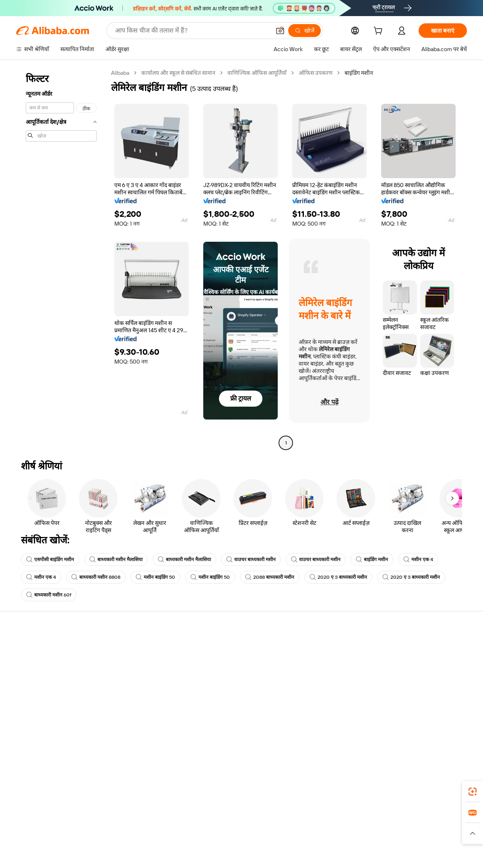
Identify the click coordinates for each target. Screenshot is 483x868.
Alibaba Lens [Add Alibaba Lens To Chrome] (48, 789)
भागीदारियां (306, 694)
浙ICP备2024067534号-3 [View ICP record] (436, 853)
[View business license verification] (311, 853)
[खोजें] (304, 31)
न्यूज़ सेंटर (396, 679)
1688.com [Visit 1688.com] (148, 825)
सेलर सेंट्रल (304, 663)
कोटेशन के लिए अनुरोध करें (229, 648)
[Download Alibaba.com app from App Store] (380, 789)
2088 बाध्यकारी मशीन (270, 577)
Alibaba (120, 73)
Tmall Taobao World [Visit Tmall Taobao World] (191, 825)
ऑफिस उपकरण (316, 73)
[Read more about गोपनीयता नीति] (288, 837)
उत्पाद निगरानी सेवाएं (130, 709)
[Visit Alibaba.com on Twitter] (414, 726)
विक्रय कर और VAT (222, 679)
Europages (369, 825)
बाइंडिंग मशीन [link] (359, 73)
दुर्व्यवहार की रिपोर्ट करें (39, 709)
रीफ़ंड (22, 694)
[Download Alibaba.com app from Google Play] (440, 789)
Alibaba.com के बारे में (411, 648)
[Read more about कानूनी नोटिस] (145, 837)
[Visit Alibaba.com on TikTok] (450, 726)
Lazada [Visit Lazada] (253, 825)
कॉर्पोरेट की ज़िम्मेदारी (408, 663)
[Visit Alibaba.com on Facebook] (390, 726)
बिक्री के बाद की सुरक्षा (131, 694)
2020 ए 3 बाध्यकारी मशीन (338, 577)
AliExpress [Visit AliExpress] (116, 825)
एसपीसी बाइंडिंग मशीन (50, 559)
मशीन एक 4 (418, 559)
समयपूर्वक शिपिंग (127, 679)
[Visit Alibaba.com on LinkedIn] (402, 726)
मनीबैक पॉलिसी (125, 663)
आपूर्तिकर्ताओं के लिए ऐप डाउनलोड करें (334, 709)
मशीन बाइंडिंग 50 (155, 577)
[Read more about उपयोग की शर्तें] (325, 837)
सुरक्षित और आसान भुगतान (137, 648)
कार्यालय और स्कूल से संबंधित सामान (178, 73)
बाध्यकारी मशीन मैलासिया (116, 559)
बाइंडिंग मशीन (372, 559)
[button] (280, 31)
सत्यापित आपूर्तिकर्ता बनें (319, 679)
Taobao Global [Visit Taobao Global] (286, 825)
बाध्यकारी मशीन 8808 (96, 577)
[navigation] (61, 259)
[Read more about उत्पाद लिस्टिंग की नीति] (188, 837)
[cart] (380, 32)
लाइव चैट (26, 663)
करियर (393, 694)
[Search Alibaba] (192, 31)
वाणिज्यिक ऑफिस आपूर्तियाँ (257, 73)
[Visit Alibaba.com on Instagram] (426, 726)
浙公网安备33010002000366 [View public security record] (356, 853)
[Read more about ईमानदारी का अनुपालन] (370, 837)
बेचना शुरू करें (309, 648)
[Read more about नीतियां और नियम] (107, 837)
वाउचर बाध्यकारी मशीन (251, 559)
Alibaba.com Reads (225, 694)
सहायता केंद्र (28, 648)
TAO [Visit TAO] (315, 825)
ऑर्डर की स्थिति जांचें (37, 679)
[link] (473, 792)
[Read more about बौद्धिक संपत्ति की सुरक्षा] (242, 837)
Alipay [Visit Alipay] (230, 825)
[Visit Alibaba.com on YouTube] (438, 726)
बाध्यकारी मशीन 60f (49, 595)
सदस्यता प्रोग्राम (217, 663)
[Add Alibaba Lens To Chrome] (117, 789)
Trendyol (338, 825)
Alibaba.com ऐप (250, 789)
